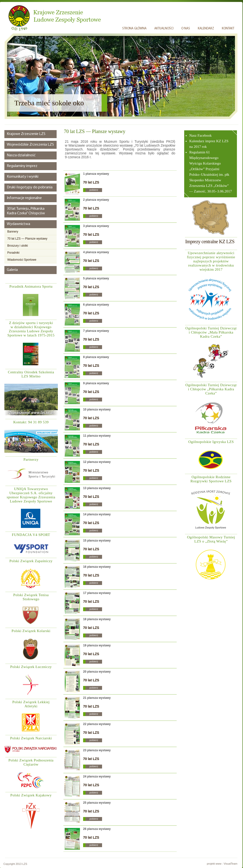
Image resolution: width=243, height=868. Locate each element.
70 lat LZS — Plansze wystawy (27, 239)
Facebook (205, 135)
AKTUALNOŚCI (164, 29)
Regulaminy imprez (22, 166)
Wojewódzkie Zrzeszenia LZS (30, 145)
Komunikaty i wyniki (23, 177)
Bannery (13, 232)
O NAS (186, 29)
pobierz (94, 190)
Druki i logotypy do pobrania (30, 187)
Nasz (193, 135)
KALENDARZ (206, 29)
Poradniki (13, 253)
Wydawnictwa (18, 224)
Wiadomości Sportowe (22, 260)
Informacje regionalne (24, 198)
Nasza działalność (21, 155)
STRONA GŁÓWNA (134, 29)
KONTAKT (228, 29)
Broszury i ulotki (18, 246)
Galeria (12, 270)
